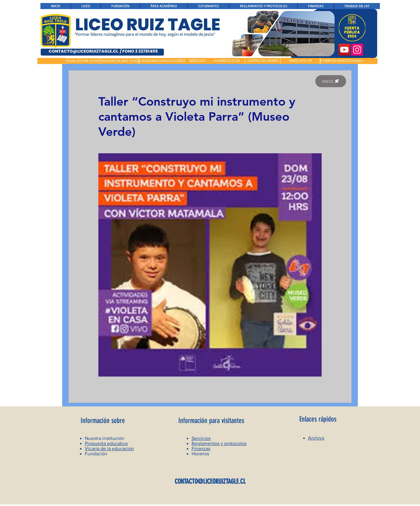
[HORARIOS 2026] (227, 61)
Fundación (96, 454)
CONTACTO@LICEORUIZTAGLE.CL (210, 481)
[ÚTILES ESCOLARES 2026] (119, 61)
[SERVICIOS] (197, 61)
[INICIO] (331, 81)
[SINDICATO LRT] (300, 61)
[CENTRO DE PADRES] (263, 61)
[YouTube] (344, 50)
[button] (52, 61)
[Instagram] (357, 50)
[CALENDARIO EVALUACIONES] (162, 61)
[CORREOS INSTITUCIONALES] (342, 61)
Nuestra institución (105, 438)
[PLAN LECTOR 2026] (83, 61)
